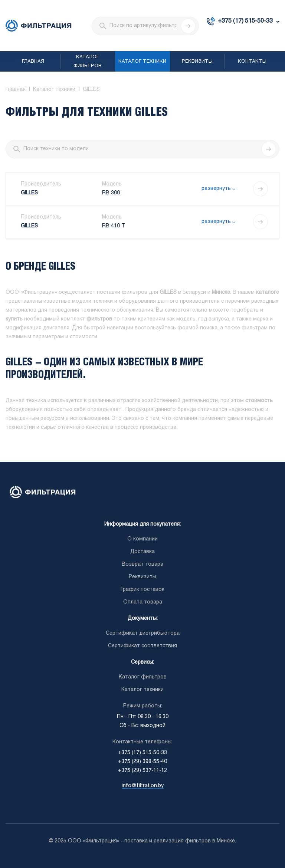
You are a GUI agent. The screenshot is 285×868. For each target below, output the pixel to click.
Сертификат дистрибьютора (143, 633)
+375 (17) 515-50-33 (245, 21)
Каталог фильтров (88, 62)
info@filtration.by (143, 786)
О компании (142, 539)
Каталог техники (142, 62)
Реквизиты (197, 62)
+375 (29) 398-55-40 (142, 762)
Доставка (142, 552)
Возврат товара (142, 564)
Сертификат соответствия (142, 646)
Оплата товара (143, 602)
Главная (33, 62)
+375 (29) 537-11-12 (142, 771)
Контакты (252, 62)
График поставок (142, 590)
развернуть (216, 189)
